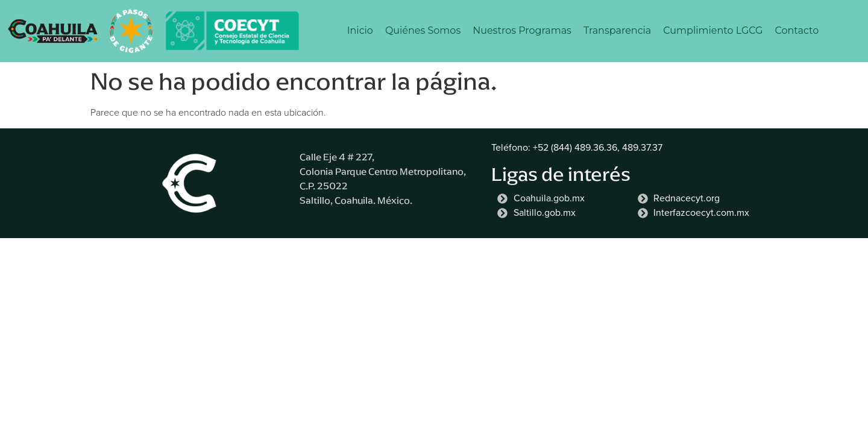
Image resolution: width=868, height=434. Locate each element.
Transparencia (617, 30)
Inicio (360, 30)
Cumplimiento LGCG (713, 30)
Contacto (797, 30)
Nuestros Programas (522, 30)
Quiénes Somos (423, 30)
